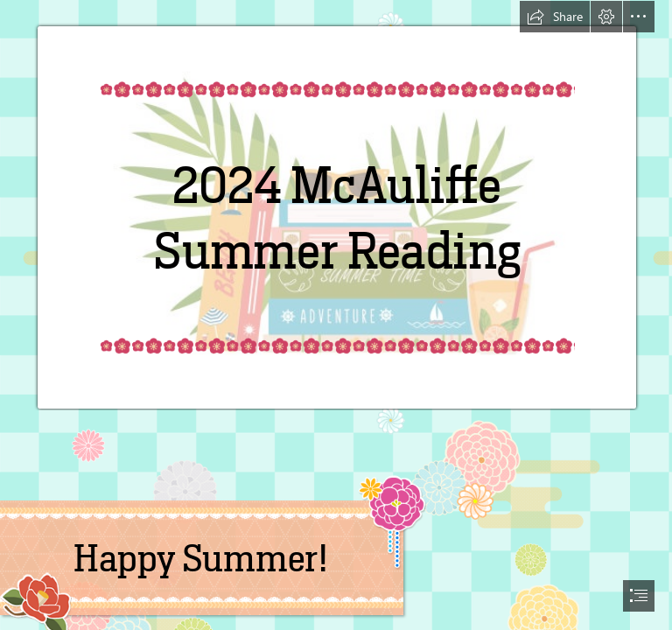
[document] (336, 315)
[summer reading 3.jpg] (336, 206)
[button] (555, 17)
